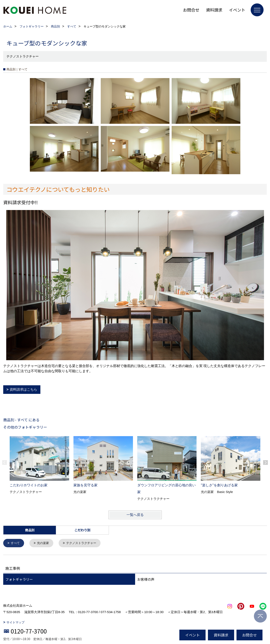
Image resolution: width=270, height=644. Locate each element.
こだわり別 (82, 530)
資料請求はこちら (23, 389)
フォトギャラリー (19, 580)
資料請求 (214, 10)
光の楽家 (44, 543)
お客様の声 (146, 580)
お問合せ (191, 10)
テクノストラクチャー (84, 543)
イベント (237, 10)
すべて (16, 543)
